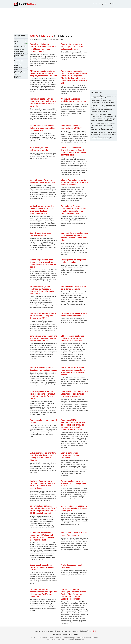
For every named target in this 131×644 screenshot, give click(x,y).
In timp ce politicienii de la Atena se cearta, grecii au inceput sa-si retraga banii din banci (43, 263)
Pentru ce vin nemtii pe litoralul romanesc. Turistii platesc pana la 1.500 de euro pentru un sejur (74, 151)
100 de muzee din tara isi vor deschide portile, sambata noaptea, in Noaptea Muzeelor (44, 73)
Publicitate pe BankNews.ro (84, 638)
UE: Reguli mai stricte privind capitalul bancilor (74, 261)
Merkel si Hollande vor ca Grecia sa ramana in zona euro (44, 369)
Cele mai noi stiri (57, 634)
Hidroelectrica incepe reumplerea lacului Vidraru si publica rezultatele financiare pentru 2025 (102, 129)
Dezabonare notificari (69, 638)
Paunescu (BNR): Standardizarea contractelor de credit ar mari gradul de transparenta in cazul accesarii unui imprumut (74, 425)
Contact (112, 4)
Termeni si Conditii (80, 639)
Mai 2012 (47, 36)
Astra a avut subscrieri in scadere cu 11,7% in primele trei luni (73, 483)
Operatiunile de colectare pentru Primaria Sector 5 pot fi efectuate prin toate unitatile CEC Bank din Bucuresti (44, 509)
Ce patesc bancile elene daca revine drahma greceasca (74, 315)
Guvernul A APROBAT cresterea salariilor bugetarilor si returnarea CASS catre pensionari (44, 593)
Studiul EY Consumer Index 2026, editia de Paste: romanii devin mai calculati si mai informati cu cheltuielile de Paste (103, 124)
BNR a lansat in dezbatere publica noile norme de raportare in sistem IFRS (73, 338)
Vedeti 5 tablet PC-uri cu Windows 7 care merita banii (43, 181)
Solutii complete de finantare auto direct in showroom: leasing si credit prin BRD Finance (43, 456)
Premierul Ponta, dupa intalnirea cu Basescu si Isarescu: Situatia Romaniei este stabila (42, 290)
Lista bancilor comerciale (21, 77)
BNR (94, 631)
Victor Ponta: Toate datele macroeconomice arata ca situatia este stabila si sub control (73, 371)
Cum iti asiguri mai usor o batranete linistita (41, 234)
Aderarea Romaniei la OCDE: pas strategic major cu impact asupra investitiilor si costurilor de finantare (103, 120)
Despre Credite (21, 67)
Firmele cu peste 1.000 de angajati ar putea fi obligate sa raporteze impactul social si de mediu (44, 102)
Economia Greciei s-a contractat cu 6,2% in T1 (72, 127)
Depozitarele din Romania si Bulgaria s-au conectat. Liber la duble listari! (43, 128)
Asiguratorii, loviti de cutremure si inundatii (40, 149)
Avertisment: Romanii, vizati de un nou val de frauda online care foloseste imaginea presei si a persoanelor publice (104, 133)
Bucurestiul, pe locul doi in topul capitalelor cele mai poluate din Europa (73, 47)
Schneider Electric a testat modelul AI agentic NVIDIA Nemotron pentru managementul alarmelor (101, 111)
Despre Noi (58, 638)
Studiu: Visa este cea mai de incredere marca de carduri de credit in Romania (74, 182)
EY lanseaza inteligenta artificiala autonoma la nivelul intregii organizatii (103, 97)
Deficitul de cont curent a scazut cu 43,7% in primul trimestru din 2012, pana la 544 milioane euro (42, 536)
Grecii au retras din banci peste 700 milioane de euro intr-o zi (42, 567)
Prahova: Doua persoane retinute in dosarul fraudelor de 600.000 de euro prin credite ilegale (42, 485)
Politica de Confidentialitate (65, 639)
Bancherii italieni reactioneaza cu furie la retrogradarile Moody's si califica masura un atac (74, 237)
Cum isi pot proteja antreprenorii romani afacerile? (70, 455)
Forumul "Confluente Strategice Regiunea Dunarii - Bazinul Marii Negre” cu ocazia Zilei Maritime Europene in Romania (74, 594)
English (65, 634)
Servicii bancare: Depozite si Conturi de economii (21, 73)
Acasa (95, 4)
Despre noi (103, 4)
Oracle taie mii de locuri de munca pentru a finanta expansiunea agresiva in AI (103, 138)
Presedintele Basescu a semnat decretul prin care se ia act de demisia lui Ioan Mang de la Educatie (74, 210)
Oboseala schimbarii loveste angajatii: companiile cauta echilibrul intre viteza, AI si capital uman (103, 115)
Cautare (76, 634)
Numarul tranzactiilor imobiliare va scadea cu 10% (74, 100)
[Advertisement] (65, 21)
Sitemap (96, 638)
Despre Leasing (21, 70)
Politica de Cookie (51, 639)
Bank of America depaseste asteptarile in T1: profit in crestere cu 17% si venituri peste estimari (104, 102)
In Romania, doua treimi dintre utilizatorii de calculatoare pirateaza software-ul (74, 394)
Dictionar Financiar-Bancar (21, 65)
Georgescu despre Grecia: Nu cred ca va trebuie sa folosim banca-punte (74, 508)
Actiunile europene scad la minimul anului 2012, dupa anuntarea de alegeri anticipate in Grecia (42, 210)
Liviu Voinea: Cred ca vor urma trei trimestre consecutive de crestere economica (44, 338)
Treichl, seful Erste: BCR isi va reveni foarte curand (74, 534)
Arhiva (34, 36)
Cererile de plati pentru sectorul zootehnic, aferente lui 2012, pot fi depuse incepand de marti (43, 48)
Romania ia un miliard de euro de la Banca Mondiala (74, 288)
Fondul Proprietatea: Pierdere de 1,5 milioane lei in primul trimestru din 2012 (43, 316)
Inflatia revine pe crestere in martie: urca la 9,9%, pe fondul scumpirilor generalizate (103, 106)
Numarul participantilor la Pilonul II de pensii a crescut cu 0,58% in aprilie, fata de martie (42, 395)
